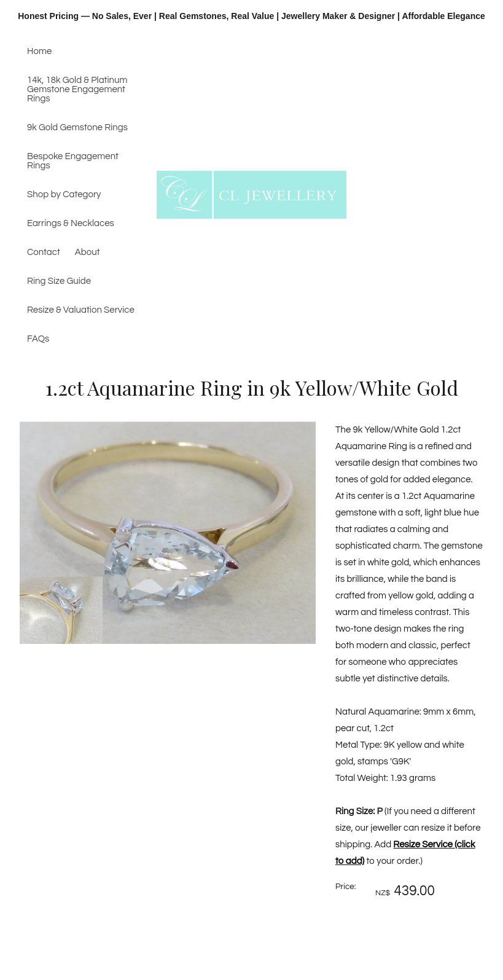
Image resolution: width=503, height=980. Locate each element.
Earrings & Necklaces (71, 223)
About (88, 252)
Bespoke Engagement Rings (73, 161)
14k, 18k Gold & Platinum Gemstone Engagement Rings (77, 89)
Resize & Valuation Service (81, 310)
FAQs (38, 339)
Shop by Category (64, 194)
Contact (44, 252)
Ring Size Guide (59, 281)
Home (39, 51)
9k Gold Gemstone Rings (77, 127)
